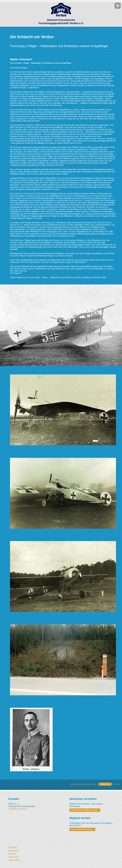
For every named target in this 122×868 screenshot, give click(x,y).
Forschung (105, 784)
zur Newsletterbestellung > (85, 810)
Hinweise (74, 784)
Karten (117, 784)
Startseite (13, 847)
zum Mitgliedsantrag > (82, 829)
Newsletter (13, 851)
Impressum (14, 857)
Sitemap (12, 854)
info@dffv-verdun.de (18, 809)
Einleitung (84, 784)
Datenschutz (14, 860)
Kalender (93, 784)
